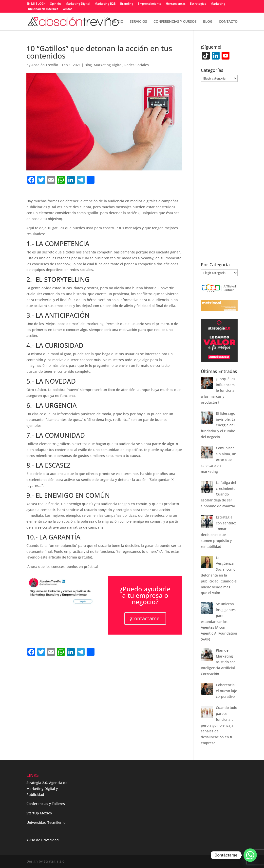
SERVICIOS (138, 22)
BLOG (208, 22)
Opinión (55, 4)
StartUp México (39, 813)
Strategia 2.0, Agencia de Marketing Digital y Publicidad (47, 789)
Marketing (218, 4)
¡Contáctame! (145, 618)
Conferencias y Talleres (46, 804)
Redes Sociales (137, 65)
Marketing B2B (105, 4)
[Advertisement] (84, 668)
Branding (127, 4)
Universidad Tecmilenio (46, 822)
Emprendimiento (150, 4)
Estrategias (198, 4)
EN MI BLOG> (36, 4)
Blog (88, 65)
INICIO (118, 22)
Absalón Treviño (45, 65)
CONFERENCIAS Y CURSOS (175, 22)
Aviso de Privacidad (43, 840)
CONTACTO (228, 22)
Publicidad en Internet (42, 9)
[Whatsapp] (250, 855)
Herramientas (176, 4)
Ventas (67, 9)
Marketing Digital (78, 4)
